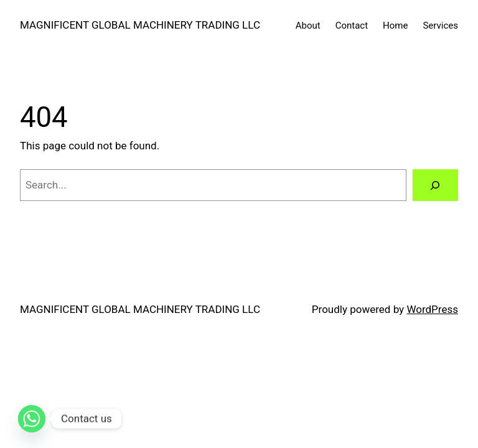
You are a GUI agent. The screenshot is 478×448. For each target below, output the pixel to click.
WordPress (432, 309)
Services (440, 26)
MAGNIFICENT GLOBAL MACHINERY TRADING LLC (140, 25)
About (308, 26)
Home (395, 26)
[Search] (435, 185)
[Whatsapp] (32, 419)
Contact (352, 26)
